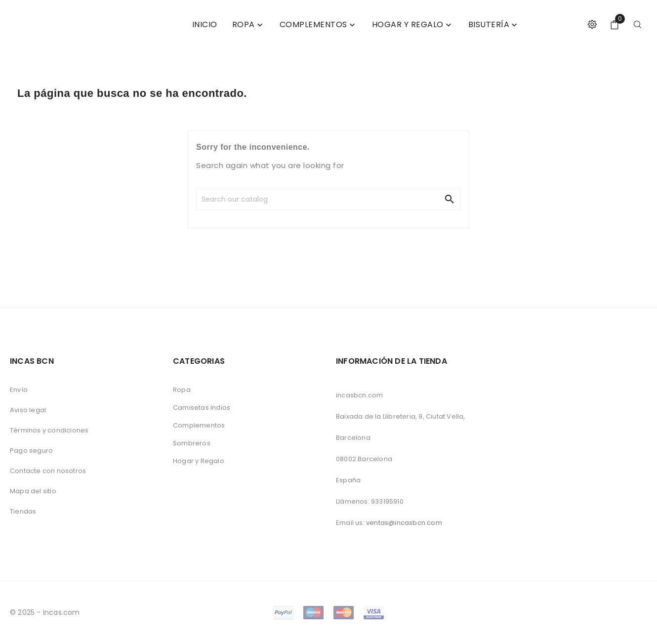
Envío (19, 390)
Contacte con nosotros (48, 471)
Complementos (199, 425)
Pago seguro (31, 451)
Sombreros (192, 443)
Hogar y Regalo (199, 461)
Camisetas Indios (202, 408)
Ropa (182, 390)
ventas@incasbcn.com (404, 523)
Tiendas (23, 511)
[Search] (268, 199)
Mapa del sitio (33, 491)
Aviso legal (28, 410)
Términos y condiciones (49, 430)
